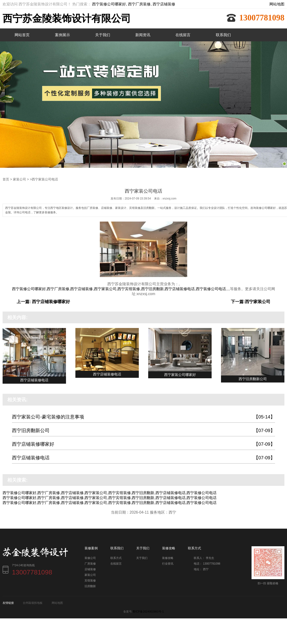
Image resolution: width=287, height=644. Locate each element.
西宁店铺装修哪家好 (143, 444)
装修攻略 (168, 558)
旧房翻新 (90, 586)
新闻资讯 (143, 35)
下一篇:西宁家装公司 (251, 301)
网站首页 (22, 35)
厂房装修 (90, 563)
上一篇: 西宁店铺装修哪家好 (43, 301)
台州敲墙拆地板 (33, 603)
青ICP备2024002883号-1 (148, 611)
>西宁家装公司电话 (44, 179)
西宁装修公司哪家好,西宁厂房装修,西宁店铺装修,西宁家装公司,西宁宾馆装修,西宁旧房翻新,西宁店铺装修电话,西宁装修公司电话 (119, 289)
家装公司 (19, 179)
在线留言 (183, 35)
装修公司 (90, 558)
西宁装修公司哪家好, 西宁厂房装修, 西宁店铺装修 (134, 4)
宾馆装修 (90, 580)
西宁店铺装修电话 (143, 458)
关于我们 (103, 35)
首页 (6, 179)
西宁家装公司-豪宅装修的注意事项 (143, 417)
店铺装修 (90, 569)
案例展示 (62, 35)
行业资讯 (168, 563)
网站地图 (277, 4)
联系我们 (223, 35)
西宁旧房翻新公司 (143, 430)
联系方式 (116, 558)
